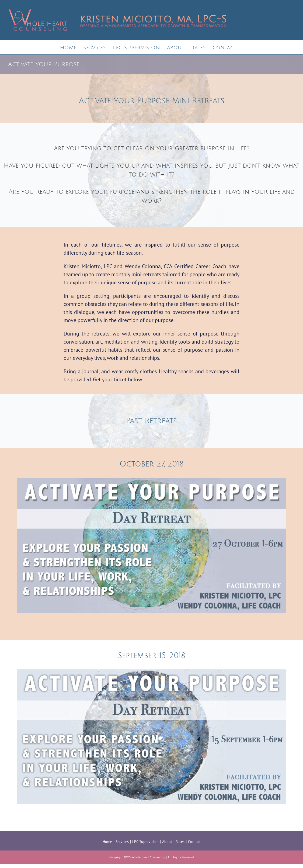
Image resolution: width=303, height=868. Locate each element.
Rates (180, 842)
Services (122, 842)
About (167, 842)
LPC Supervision (145, 842)
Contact (194, 842)
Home (107, 842)
